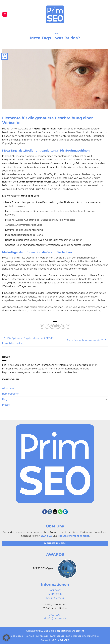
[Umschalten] (106, 399)
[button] (5, 14)
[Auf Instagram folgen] (50, 512)
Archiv (55, 34)
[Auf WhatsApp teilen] (42, 326)
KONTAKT (55, 590)
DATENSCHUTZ (55, 598)
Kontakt (30, 636)
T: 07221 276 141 (55, 615)
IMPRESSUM (55, 594)
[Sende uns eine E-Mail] (55, 512)
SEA (49, 536)
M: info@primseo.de (55, 618)
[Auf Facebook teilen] (47, 326)
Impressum (42, 636)
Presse (6, 405)
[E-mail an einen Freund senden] (58, 326)
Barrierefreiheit (11, 394)
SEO (43, 536)
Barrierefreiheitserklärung (82, 636)
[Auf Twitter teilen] (52, 326)
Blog (5, 399)
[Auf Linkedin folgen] (65, 512)
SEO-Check (17, 636)
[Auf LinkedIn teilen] (68, 326)
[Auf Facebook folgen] (45, 512)
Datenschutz (57, 636)
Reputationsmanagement (73, 536)
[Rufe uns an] (60, 512)
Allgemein (8, 388)
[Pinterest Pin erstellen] (63, 326)
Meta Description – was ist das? (87, 340)
